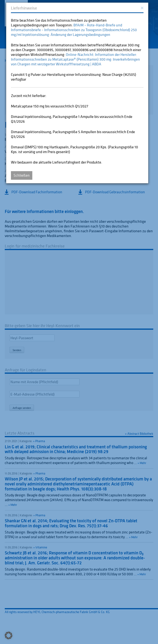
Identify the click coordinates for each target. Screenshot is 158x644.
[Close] (142, 7)
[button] (9, 635)
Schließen (22, 175)
